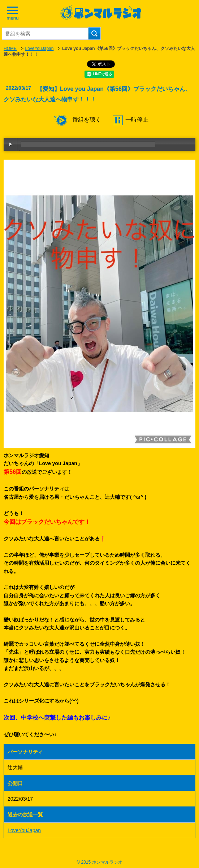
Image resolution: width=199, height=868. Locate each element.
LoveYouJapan (39, 49)
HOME (10, 49)
